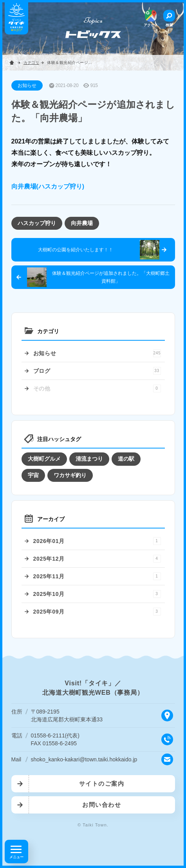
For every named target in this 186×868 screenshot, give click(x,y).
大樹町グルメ (44, 459)
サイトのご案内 (102, 784)
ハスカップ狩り (37, 223)
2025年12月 (97, 559)
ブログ (97, 371)
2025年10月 (97, 594)
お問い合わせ (102, 805)
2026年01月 (97, 541)
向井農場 (82, 223)
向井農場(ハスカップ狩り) (48, 186)
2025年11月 (97, 576)
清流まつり (89, 459)
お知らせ (97, 353)
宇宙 (33, 475)
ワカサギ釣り (70, 475)
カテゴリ (31, 63)
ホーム (12, 63)
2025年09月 (97, 612)
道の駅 (126, 459)
